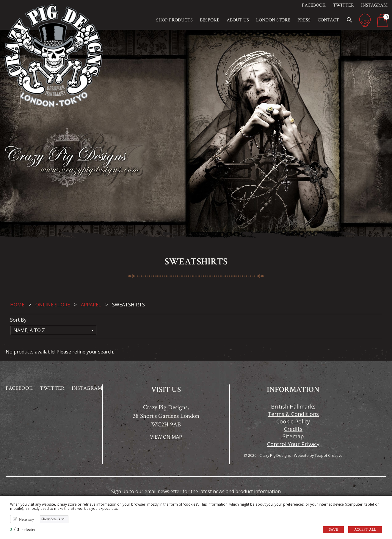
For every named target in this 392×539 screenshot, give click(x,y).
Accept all (365, 530)
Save (333, 530)
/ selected (23, 530)
